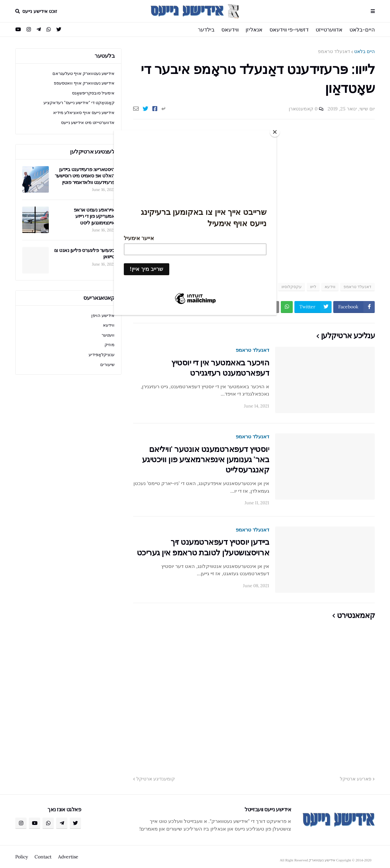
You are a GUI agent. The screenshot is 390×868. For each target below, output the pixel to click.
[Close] (275, 132)
